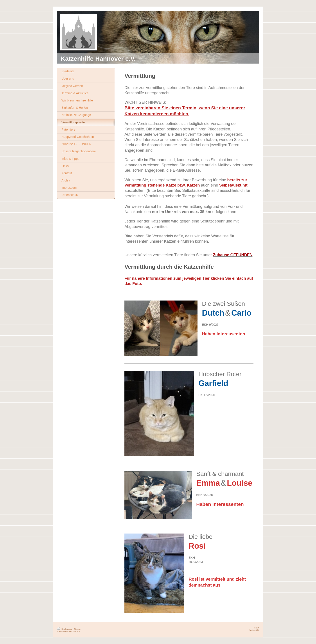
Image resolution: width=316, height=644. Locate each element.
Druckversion (65, 629)
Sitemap (77, 629)
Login (257, 628)
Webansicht (254, 630)
